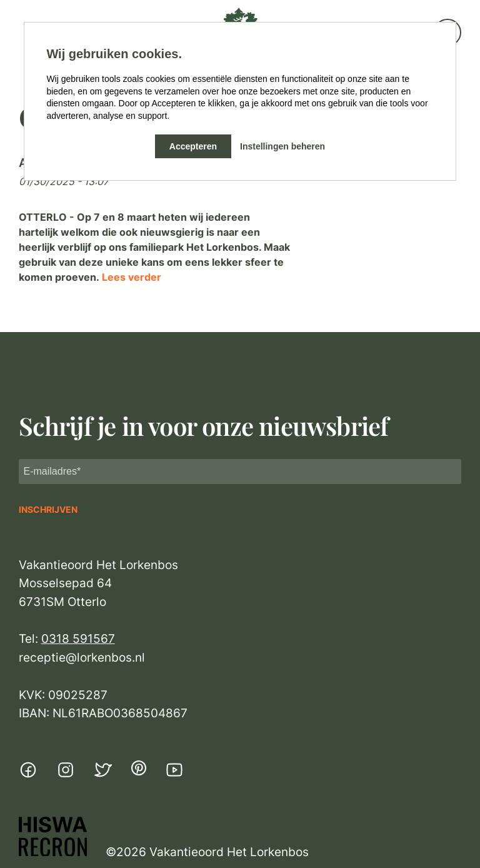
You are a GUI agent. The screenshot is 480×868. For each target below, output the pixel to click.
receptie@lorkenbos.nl (82, 658)
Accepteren (193, 146)
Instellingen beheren (282, 146)
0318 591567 (78, 639)
